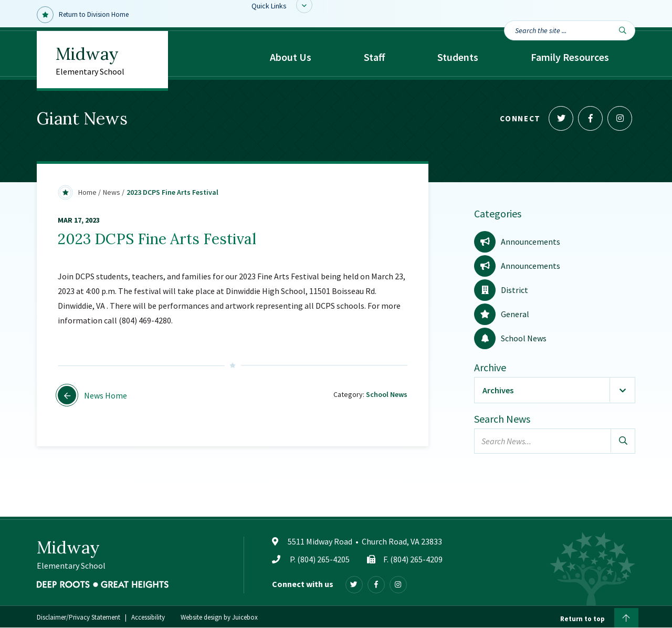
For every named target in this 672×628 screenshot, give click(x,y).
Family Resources (570, 57)
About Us (291, 57)
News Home (92, 395)
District (501, 290)
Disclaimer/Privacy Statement (78, 618)
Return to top (599, 617)
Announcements (517, 242)
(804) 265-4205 (323, 559)
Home (87, 192)
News (112, 192)
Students (458, 57)
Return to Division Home (83, 15)
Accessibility (148, 618)
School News (387, 394)
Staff (374, 57)
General (502, 314)
